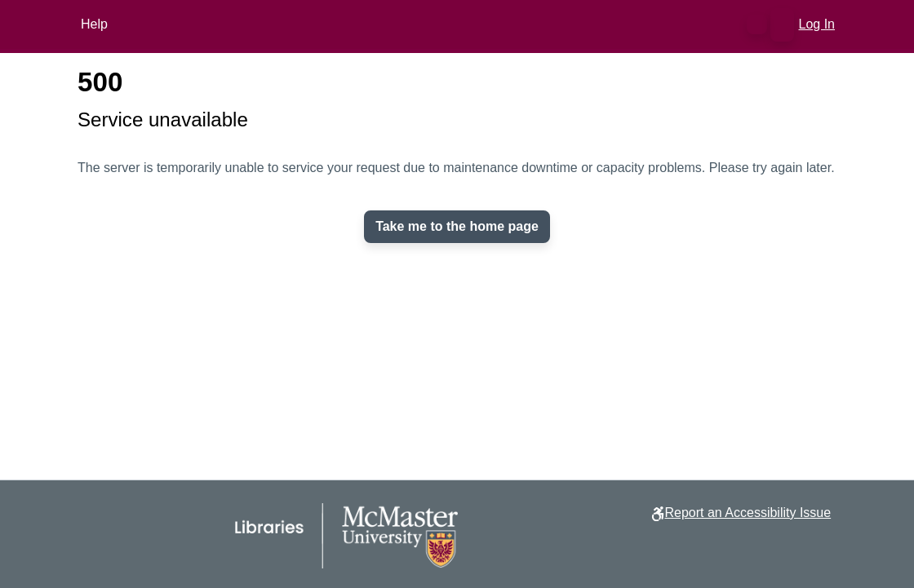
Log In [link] (818, 24)
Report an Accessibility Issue (748, 513)
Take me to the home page (457, 226)
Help (94, 24)
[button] (757, 24)
